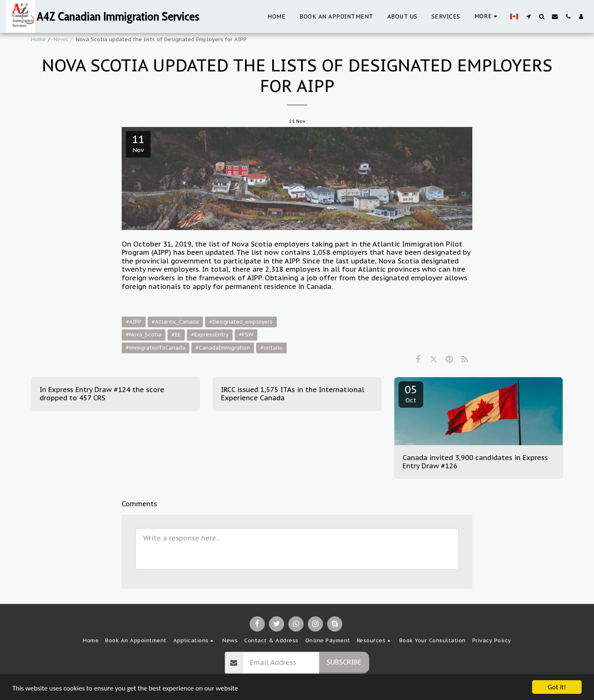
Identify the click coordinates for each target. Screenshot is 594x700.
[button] (528, 16)
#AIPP (134, 322)
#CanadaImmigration (223, 348)
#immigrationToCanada (156, 348)
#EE (176, 335)
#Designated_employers (241, 322)
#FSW (246, 335)
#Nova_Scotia (144, 335)
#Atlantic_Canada (175, 322)
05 (411, 393)
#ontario (271, 348)
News (61, 39)
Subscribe (344, 662)
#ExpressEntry (210, 335)
